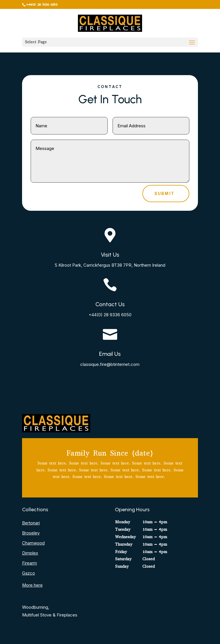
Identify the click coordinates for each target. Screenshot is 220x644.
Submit (164, 193)
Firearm (30, 563)
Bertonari (31, 523)
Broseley (31, 533)
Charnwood (33, 543)
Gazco (29, 573)
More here (32, 585)
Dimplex (30, 553)
